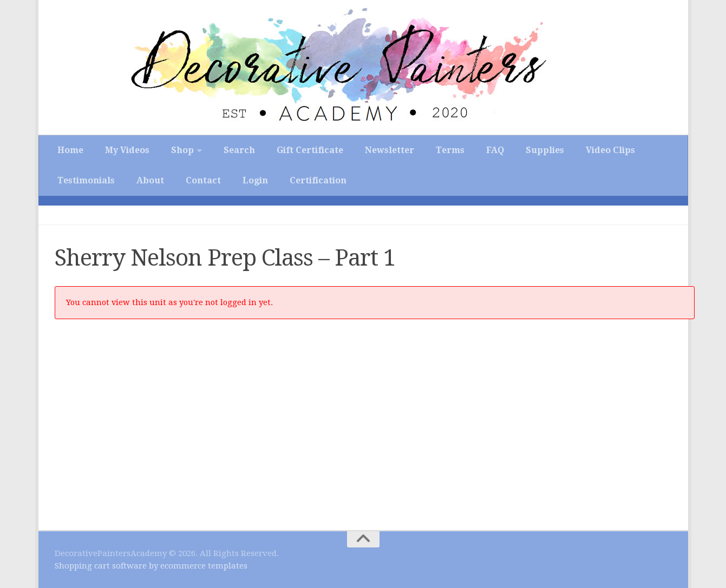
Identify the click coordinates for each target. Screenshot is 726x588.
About (150, 180)
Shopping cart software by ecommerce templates (151, 566)
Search (239, 150)
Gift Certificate (310, 150)
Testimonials (86, 180)
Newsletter (390, 150)
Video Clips (610, 150)
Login (255, 180)
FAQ (495, 150)
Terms (450, 150)
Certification (318, 180)
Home (70, 150)
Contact (203, 180)
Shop (182, 150)
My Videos (127, 150)
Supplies (545, 150)
